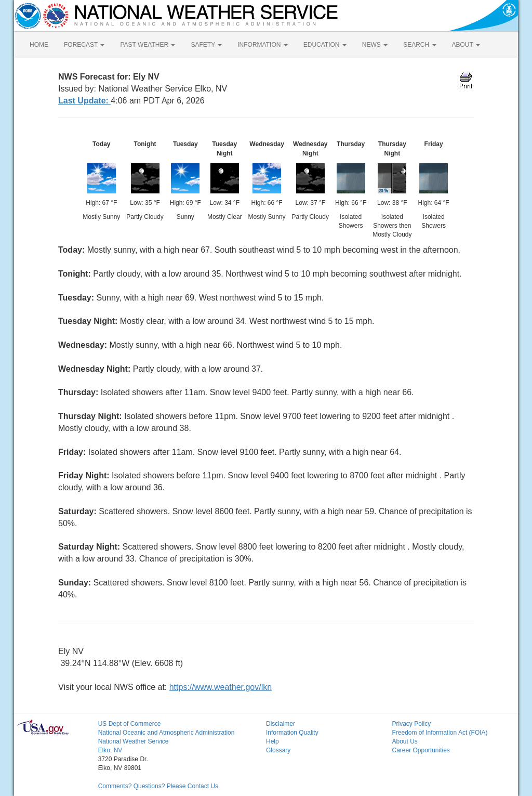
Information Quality (292, 733)
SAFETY (206, 45)
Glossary (278, 750)
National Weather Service (134, 741)
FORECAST (84, 45)
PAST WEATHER (148, 45)
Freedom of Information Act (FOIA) (440, 733)
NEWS (375, 45)
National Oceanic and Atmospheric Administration (167, 733)
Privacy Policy (411, 724)
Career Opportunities (421, 750)
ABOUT (466, 45)
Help (272, 741)
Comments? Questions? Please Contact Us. (159, 786)
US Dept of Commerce (130, 724)
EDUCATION (325, 45)
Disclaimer (281, 724)
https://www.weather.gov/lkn (221, 687)
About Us (404, 741)
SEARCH (420, 45)
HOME (39, 45)
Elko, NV (110, 750)
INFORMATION (262, 45)
